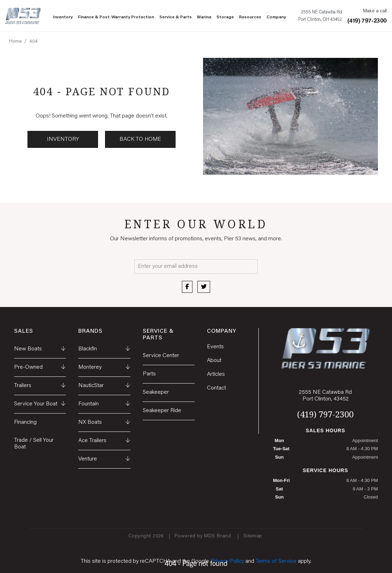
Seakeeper (156, 392)
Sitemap (253, 536)
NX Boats (104, 423)
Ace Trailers (104, 441)
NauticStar (104, 386)
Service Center (161, 356)
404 (33, 42)
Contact (216, 388)
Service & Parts (176, 17)
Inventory (63, 17)
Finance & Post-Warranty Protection (116, 17)
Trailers (40, 386)
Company (276, 17)
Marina (204, 17)
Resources (250, 17)
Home (15, 42)
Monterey (104, 367)
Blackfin (104, 349)
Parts (149, 374)
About (214, 361)
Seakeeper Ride (162, 411)
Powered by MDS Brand (204, 536)
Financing (25, 422)
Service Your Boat (40, 404)
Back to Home (140, 139)
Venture (104, 459)
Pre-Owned (40, 367)
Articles (216, 374)
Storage (225, 17)
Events (215, 347)
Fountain (104, 404)
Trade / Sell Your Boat (34, 444)
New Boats (40, 349)
